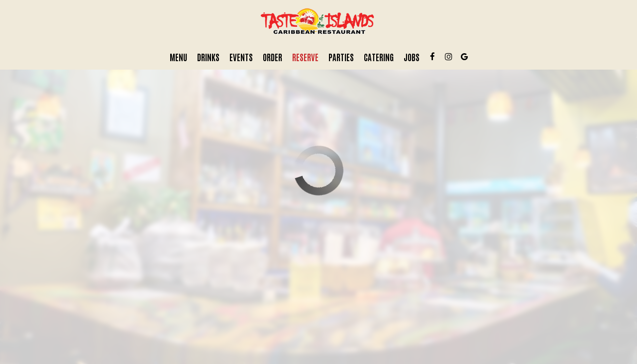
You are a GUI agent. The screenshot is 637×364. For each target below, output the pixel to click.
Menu (178, 57)
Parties (341, 57)
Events (241, 57)
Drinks (208, 57)
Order (272, 57)
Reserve (305, 57)
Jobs (412, 57)
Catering (379, 57)
